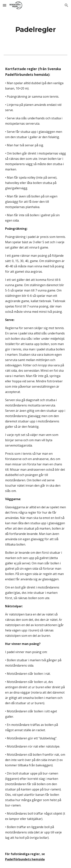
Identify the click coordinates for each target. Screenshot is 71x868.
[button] (5, 5)
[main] (36, 30)
